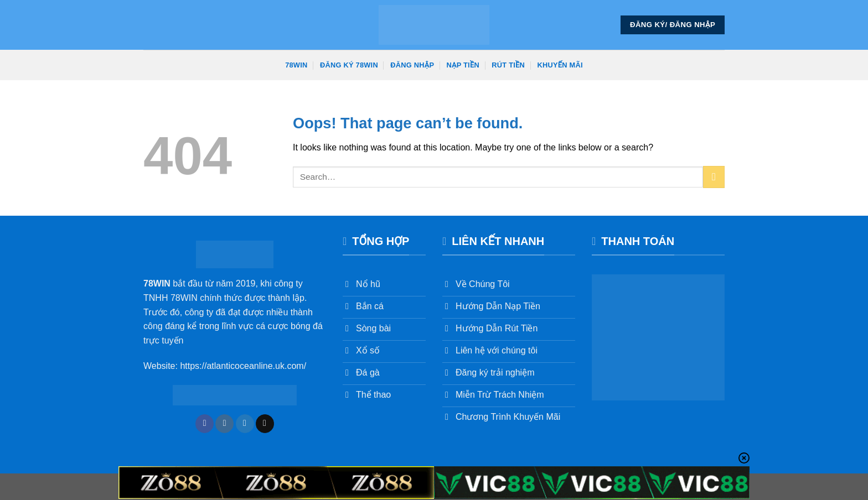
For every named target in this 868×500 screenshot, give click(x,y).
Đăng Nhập (412, 65)
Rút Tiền (508, 65)
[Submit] (714, 177)
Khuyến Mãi (560, 65)
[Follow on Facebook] (205, 424)
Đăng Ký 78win (349, 65)
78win (296, 65)
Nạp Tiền (463, 65)
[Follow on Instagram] (224, 424)
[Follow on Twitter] (245, 424)
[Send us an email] (265, 424)
